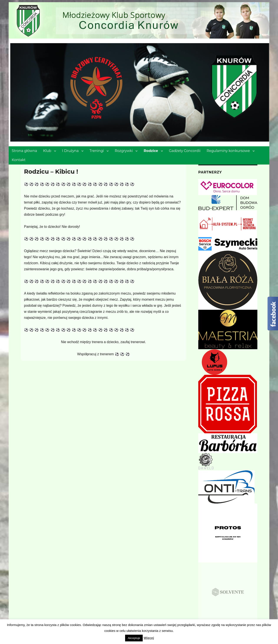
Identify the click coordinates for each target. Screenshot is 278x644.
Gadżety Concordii (185, 151)
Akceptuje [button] (134, 638)
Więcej (149, 638)
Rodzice (151, 151)
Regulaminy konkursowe (228, 151)
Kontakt (19, 160)
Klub (47, 151)
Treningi (97, 151)
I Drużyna (70, 151)
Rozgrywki (124, 151)
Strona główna (24, 151)
